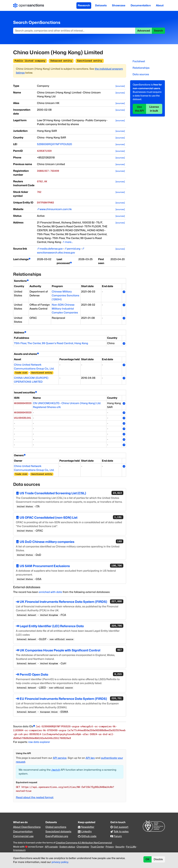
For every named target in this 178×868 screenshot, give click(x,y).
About (160, 5)
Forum (118, 836)
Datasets (101, 5)
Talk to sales (121, 832)
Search (158, 31)
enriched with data (51, 592)
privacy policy (60, 862)
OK (148, 859)
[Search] (74, 31)
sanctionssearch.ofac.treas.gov (56, 253)
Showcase (119, 5)
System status (67, 847)
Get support (121, 827)
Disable (158, 859)
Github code (89, 836)
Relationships (141, 68)
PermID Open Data (70, 674)
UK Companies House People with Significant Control (70, 650)
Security (120, 847)
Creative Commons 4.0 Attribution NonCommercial (84, 843)
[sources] (120, 86)
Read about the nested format (35, 797)
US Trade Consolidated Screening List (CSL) (70, 493)
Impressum (19, 850)
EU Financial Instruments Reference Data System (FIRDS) (70, 699)
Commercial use (23, 836)
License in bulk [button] (154, 109)
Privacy (110, 847)
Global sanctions (56, 827)
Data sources (141, 74)
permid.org (74, 249)
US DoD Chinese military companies (70, 542)
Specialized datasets (58, 832)
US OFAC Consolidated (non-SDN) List (70, 517)
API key (90, 758)
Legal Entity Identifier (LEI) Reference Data (70, 626)
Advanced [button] (144, 31)
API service (60, 758)
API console (51, 847)
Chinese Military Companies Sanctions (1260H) (65, 295)
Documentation (141, 5)
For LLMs (131, 847)
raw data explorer (39, 742)
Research (84, 5)
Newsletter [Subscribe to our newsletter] (88, 827)
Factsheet (139, 61)
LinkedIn (86, 832)
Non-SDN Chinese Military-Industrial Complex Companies (65, 309)
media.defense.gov (51, 249)
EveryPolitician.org (57, 836)
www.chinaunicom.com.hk (56, 209)
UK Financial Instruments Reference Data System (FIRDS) (70, 602)
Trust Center (97, 847)
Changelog (83, 847)
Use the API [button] (139, 109)
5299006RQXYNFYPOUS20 (55, 144)
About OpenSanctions (27, 827)
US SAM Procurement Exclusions (70, 566)
